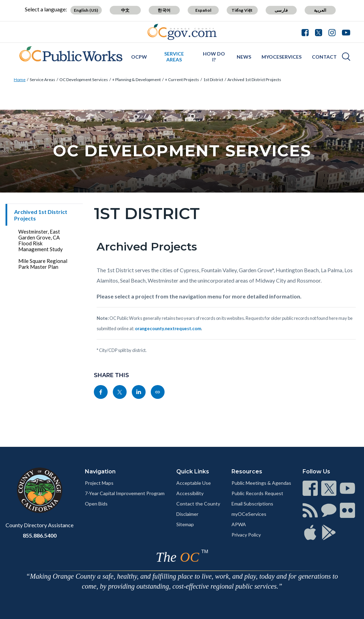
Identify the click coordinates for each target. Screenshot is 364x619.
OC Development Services (84, 80)
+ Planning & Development (136, 80)
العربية (320, 10)
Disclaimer (187, 514)
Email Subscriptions (252, 504)
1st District (213, 80)
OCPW (139, 57)
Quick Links (193, 471)
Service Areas (174, 57)
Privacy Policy (246, 535)
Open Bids (96, 504)
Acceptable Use (194, 483)
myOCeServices (282, 57)
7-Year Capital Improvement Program (125, 493)
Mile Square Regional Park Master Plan (43, 264)
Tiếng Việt (242, 10)
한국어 (164, 10)
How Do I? (214, 57)
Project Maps (99, 483)
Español (203, 10)
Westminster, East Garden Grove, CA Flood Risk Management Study (41, 240)
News (244, 57)
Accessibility (190, 493)
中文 (125, 10)
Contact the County (198, 504)
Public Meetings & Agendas (261, 483)
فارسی (281, 10)
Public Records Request (257, 493)
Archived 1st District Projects (254, 80)
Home (20, 80)
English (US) (86, 10)
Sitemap (185, 524)
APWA (239, 524)
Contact (324, 57)
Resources (247, 471)
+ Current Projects (182, 80)
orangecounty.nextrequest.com (168, 328)
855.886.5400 (40, 535)
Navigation (100, 471)
